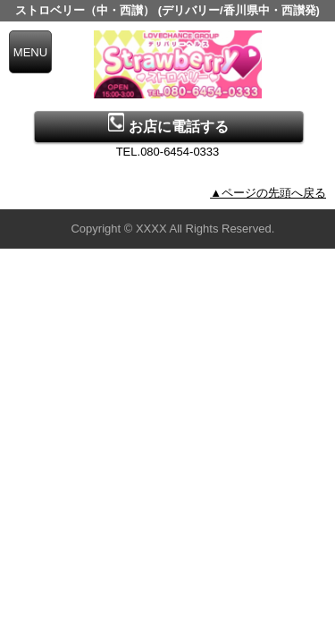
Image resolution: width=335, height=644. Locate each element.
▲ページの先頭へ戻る (268, 193)
